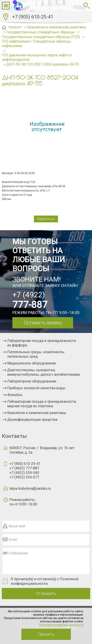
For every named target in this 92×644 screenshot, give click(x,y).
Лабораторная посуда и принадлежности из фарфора (42, 343)
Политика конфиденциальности (61, 625)
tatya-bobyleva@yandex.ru (30, 488)
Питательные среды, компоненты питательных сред (36, 354)
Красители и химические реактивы (37, 413)
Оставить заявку (43, 323)
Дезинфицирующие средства (32, 420)
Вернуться (46, 219)
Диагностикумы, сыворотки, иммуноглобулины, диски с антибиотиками (44, 372)
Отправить (46, 593)
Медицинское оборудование (32, 363)
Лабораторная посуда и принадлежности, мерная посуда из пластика (42, 404)
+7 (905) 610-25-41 (33, 17)
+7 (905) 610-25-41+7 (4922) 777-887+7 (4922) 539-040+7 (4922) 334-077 (25, 470)
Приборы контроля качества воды (36, 388)
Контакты (14, 436)
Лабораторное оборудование (32, 381)
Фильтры (15, 395)
